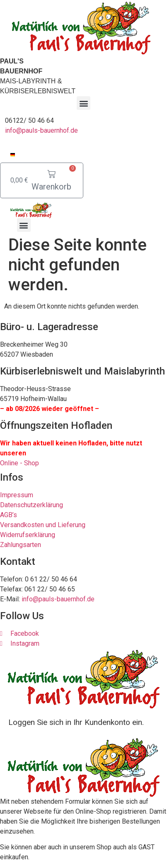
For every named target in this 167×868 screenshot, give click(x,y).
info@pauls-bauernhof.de (41, 130)
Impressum (17, 495)
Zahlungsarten (21, 545)
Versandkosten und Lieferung (43, 525)
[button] (83, 103)
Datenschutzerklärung (31, 505)
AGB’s (8, 515)
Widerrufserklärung (28, 535)
